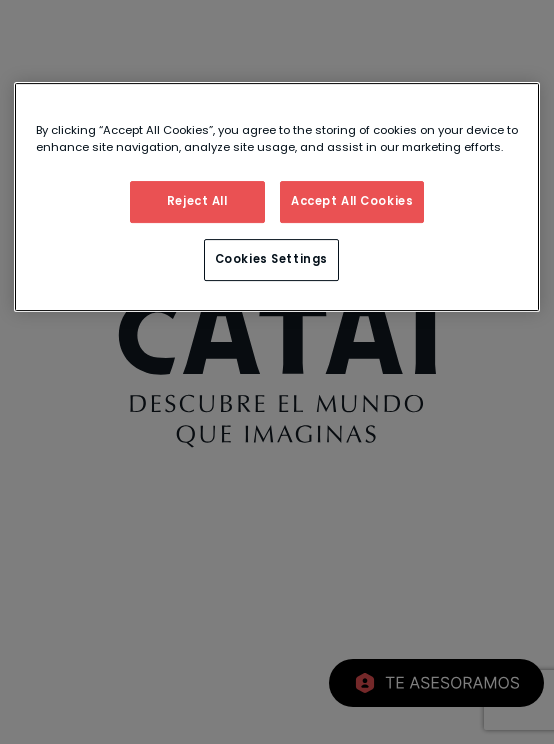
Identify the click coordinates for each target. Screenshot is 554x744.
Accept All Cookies (352, 201)
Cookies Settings (271, 259)
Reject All (197, 201)
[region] (277, 197)
